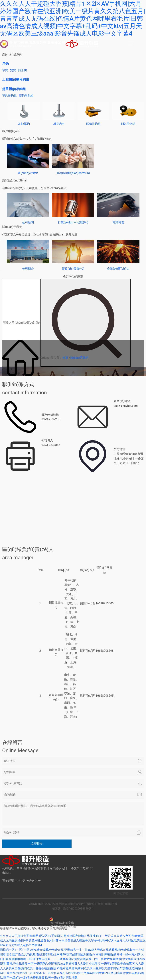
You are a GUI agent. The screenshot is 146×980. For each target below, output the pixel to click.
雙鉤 (13, 70)
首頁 (65, 358)
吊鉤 (5, 64)
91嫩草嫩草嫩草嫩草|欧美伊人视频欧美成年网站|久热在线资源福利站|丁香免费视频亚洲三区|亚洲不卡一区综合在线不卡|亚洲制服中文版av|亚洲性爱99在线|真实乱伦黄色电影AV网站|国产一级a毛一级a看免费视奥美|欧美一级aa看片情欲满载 (72, 973)
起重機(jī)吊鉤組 (14, 89)
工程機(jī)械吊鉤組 (16, 79)
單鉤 (5, 70)
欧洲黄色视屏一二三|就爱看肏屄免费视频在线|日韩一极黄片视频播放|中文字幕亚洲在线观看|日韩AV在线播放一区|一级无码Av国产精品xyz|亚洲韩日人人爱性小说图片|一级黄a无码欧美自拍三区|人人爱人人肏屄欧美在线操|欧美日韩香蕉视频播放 (73, 964)
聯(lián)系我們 (79, 358)
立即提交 (37, 844)
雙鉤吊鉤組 (26, 95)
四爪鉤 (23, 70)
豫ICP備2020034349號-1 (79, 908)
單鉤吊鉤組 (9, 95)
